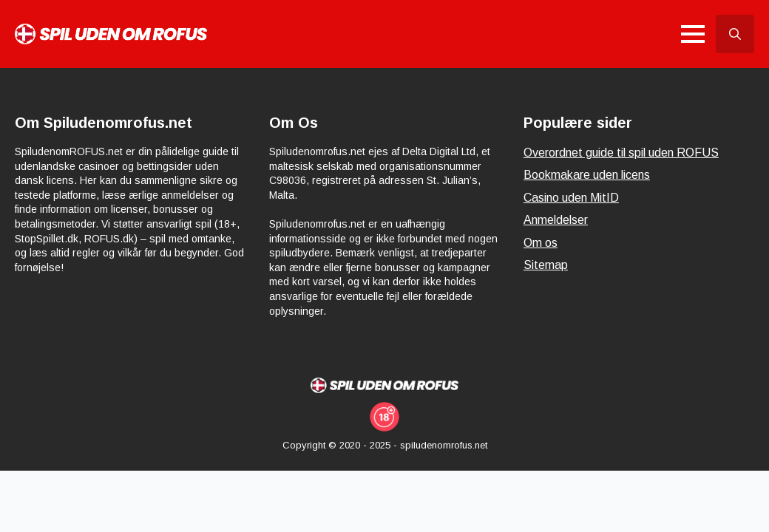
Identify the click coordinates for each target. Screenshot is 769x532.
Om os (541, 243)
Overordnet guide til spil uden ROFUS (621, 153)
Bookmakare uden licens (587, 175)
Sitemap (546, 265)
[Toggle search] (735, 34)
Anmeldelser (556, 220)
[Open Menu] (693, 34)
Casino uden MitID (571, 198)
